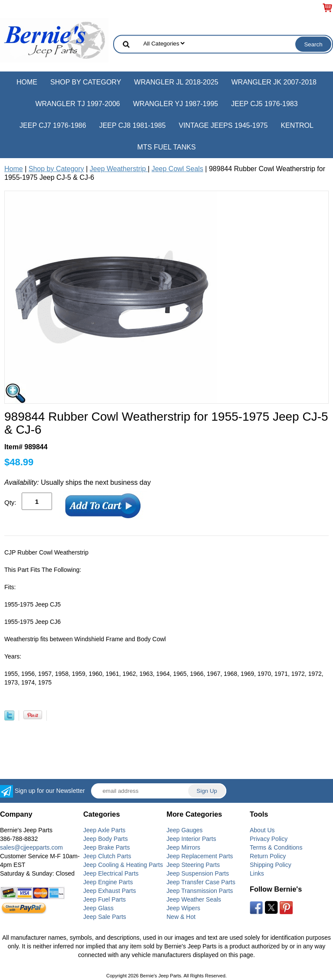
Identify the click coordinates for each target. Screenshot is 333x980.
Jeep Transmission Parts (200, 891)
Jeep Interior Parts (191, 839)
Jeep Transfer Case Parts (201, 882)
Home (27, 82)
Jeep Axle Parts (104, 830)
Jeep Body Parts (106, 839)
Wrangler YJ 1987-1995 (176, 104)
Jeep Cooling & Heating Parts (123, 865)
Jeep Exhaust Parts (109, 891)
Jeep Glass (98, 908)
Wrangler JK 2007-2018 (274, 82)
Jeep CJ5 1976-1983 (264, 104)
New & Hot (181, 917)
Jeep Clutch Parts (107, 856)
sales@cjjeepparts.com (31, 847)
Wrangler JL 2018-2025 (176, 82)
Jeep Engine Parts (108, 882)
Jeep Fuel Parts (104, 899)
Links (257, 873)
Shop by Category (86, 82)
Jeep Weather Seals (194, 899)
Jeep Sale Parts (105, 917)
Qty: (10, 502)
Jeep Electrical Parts (111, 873)
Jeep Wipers (183, 908)
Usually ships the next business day (78, 482)
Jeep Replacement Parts (200, 856)
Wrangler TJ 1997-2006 (77, 104)
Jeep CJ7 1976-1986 (53, 125)
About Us (262, 830)
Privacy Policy (269, 839)
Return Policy (268, 856)
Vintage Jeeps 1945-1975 (223, 125)
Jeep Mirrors (183, 847)
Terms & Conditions (276, 847)
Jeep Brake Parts (106, 847)
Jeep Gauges (184, 830)
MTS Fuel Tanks (167, 147)
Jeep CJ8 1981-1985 (133, 125)
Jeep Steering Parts (193, 865)
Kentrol (297, 125)
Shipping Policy (271, 865)
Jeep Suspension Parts (198, 873)
